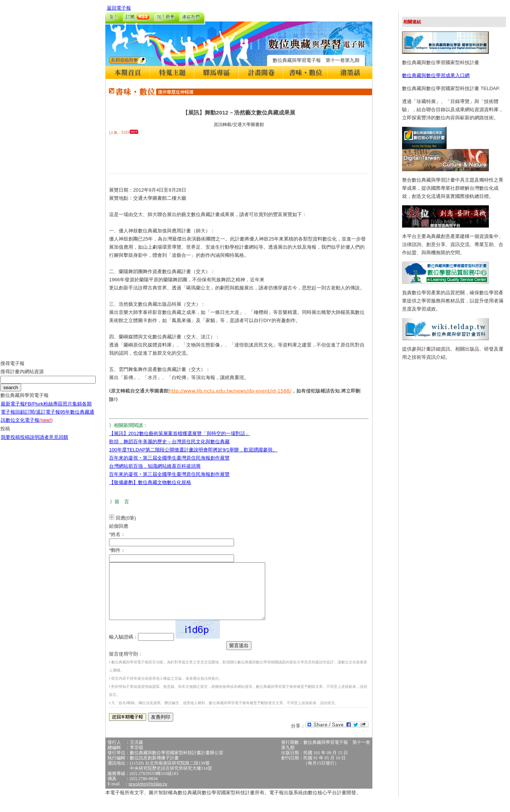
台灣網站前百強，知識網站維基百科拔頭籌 (155, 466)
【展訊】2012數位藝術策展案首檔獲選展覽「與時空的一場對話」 (180, 433)
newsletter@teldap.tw (148, 795)
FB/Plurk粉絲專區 (44, 409)
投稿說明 (30, 443)
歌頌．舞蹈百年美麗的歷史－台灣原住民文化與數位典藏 (169, 442)
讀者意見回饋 (54, 443)
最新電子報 (13, 409)
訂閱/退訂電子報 (42, 417)
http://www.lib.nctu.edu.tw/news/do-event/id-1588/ (230, 391)
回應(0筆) (126, 518)
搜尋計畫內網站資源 (22, 377)
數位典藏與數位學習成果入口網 (436, 75)
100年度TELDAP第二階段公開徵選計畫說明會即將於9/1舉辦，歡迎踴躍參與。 (193, 450)
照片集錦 (72, 409)
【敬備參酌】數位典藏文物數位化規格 (150, 482)
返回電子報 (119, 8)
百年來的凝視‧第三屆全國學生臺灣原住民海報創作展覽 (169, 458)
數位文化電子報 (29, 426)
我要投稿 (10, 443)
